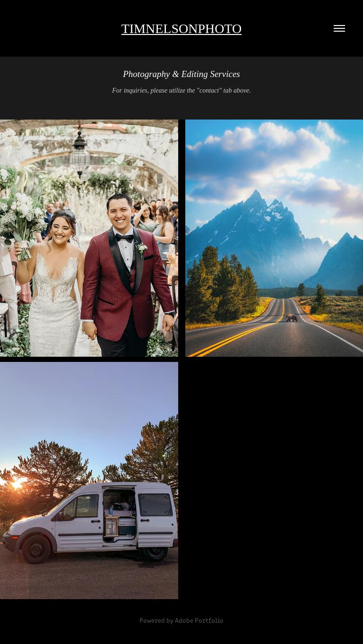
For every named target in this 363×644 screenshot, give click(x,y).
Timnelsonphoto (182, 29)
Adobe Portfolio (199, 620)
